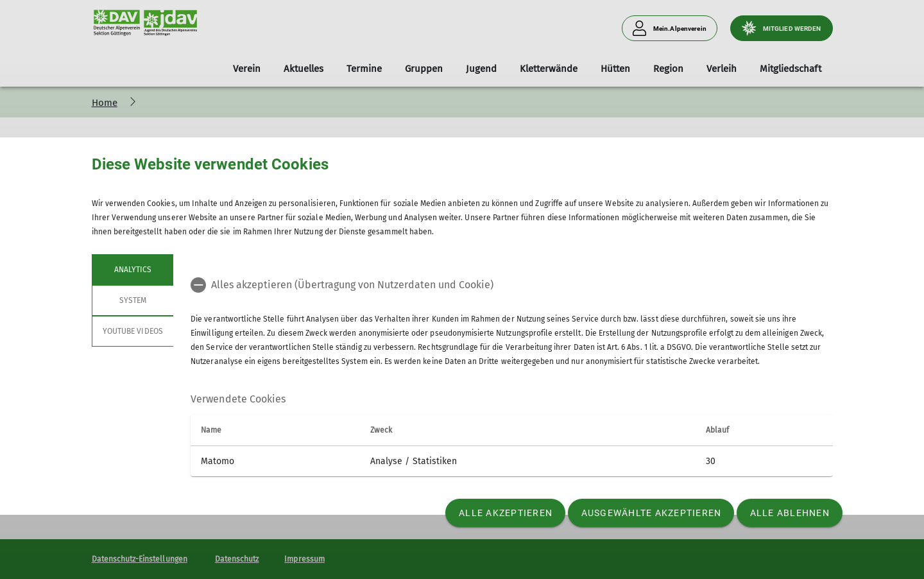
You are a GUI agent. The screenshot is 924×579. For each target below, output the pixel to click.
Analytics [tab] (132, 270)
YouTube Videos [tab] (133, 331)
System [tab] (132, 300)
